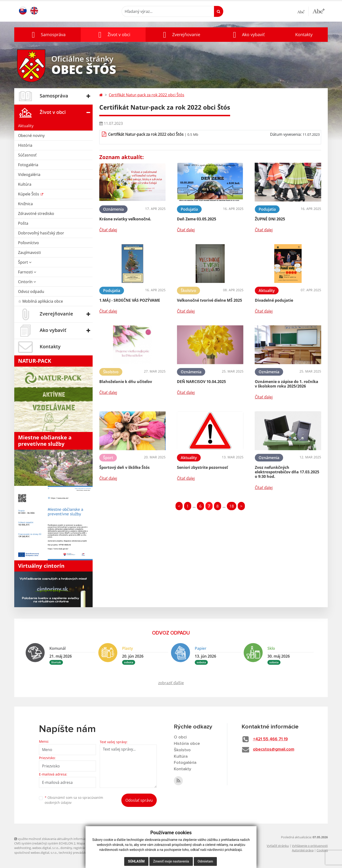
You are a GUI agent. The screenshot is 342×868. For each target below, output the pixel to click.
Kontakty (304, 34)
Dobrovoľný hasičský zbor (41, 233)
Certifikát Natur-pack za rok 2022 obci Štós (147, 95)
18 (232, 506)
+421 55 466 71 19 (270, 739)
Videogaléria (29, 175)
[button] (47, 35)
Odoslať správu (139, 800)
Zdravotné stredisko (36, 213)
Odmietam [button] (205, 861)
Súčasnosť (27, 155)
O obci (180, 737)
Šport (25, 262)
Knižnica (25, 204)
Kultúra (25, 184)
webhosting (23, 848)
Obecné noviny (31, 136)
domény (66, 848)
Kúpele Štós (29, 194)
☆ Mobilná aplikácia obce (40, 301)
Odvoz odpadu (31, 291)
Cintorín (27, 282)
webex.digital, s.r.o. (46, 848)
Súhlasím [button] (136, 861)
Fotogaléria (28, 165)
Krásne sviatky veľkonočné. (125, 219)
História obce (187, 744)
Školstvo (182, 750)
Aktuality (26, 126)
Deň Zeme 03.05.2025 (197, 219)
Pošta (23, 223)
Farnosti (27, 272)
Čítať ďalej (108, 230)
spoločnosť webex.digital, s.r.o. (36, 853)
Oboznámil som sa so (74, 800)
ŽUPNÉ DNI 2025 (270, 219)
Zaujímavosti (29, 252)
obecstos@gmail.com (274, 749)
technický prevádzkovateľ (77, 853)
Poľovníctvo (28, 243)
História (25, 145)
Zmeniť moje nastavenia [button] (171, 861)
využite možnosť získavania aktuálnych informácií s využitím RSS (61, 839)
